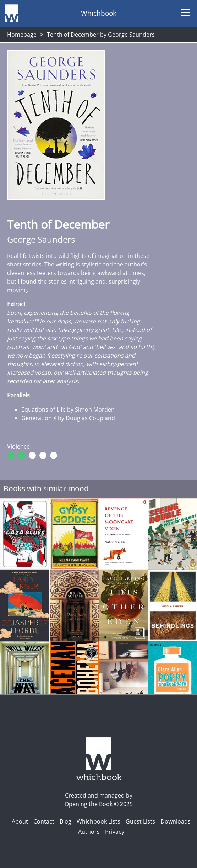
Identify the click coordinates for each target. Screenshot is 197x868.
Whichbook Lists (98, 821)
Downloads (176, 821)
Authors (89, 832)
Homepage (22, 35)
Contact (44, 821)
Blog (65, 821)
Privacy (115, 832)
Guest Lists (140, 821)
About (20, 821)
